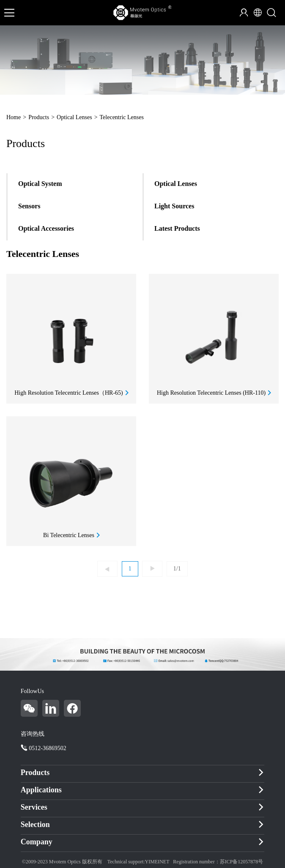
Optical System (40, 184)
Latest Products (177, 228)
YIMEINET (157, 862)
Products (39, 117)
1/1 (177, 569)
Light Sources (174, 206)
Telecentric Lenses (122, 117)
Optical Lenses (74, 117)
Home (14, 117)
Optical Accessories (46, 228)
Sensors (29, 206)
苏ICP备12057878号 (242, 862)
